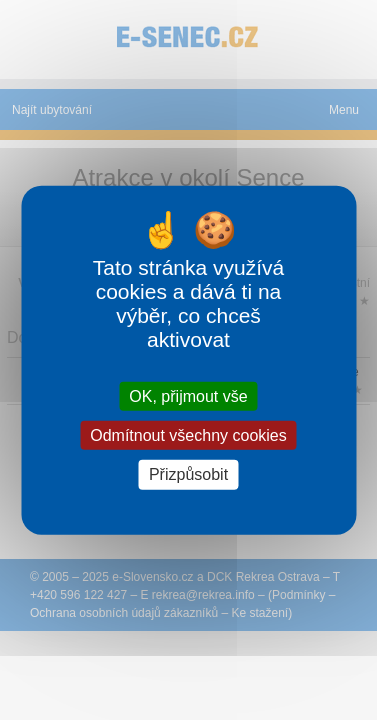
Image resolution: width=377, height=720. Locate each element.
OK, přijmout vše (188, 396)
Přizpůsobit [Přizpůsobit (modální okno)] (188, 474)
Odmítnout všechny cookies (188, 435)
